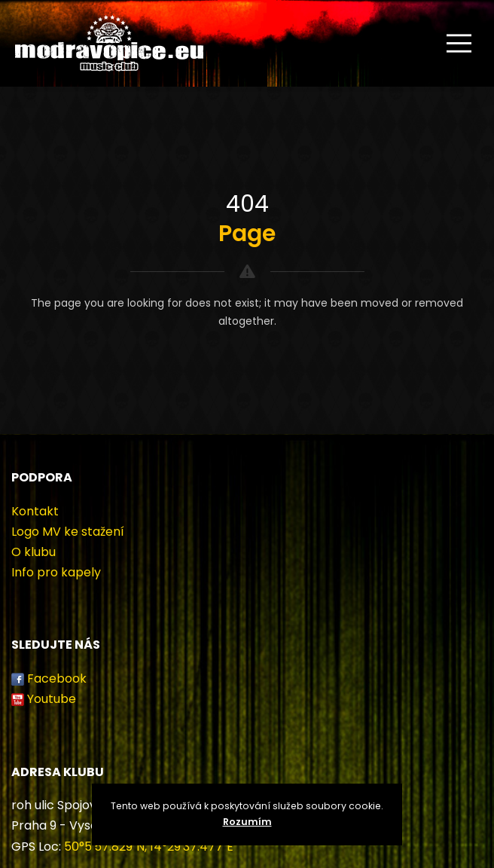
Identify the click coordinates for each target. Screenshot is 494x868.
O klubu (34, 552)
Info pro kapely (56, 572)
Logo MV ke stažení (68, 532)
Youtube (52, 699)
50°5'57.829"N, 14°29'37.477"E (149, 847)
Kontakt (35, 511)
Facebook (57, 679)
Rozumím (247, 822)
